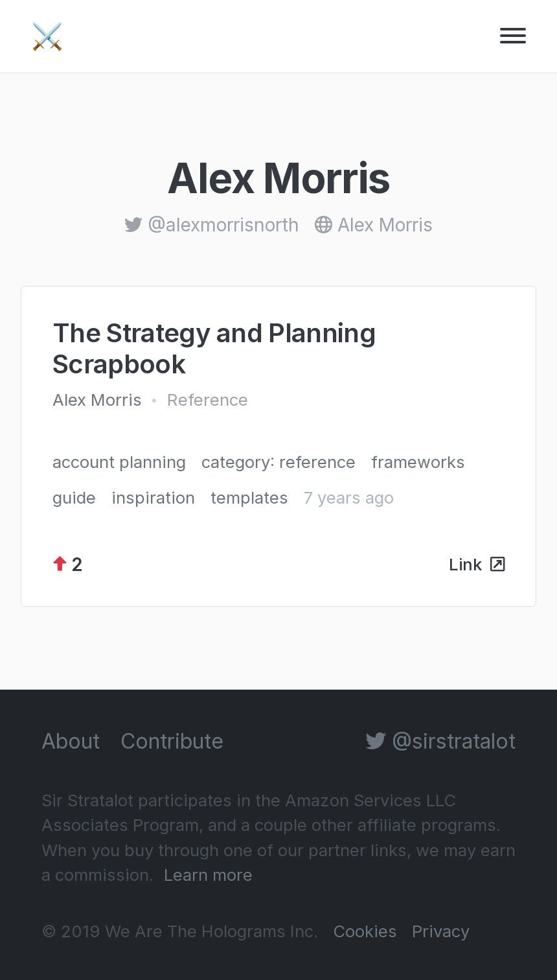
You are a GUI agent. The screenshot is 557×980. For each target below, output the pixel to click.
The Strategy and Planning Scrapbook (214, 348)
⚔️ (47, 36)
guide (74, 497)
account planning (119, 462)
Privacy (441, 931)
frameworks (418, 462)
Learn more (208, 875)
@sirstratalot (440, 741)
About (71, 741)
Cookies (365, 931)
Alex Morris (97, 400)
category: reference (278, 462)
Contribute (172, 741)
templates (249, 497)
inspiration (153, 497)
